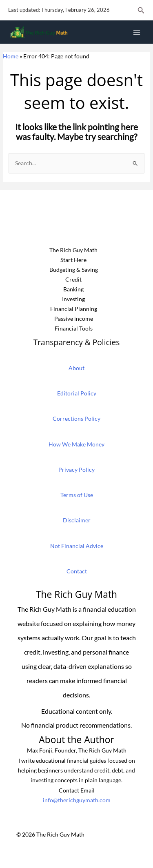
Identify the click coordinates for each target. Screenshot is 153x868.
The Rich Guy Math (73, 250)
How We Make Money (76, 444)
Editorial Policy (77, 393)
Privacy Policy (76, 470)
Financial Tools (74, 328)
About (76, 368)
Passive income (74, 319)
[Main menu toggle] (137, 32)
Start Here (73, 260)
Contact (77, 571)
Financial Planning (74, 309)
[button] (141, 10)
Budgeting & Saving (74, 270)
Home (11, 56)
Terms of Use (77, 495)
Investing (73, 299)
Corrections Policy (76, 418)
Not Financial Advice (77, 546)
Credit (73, 279)
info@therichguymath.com (77, 800)
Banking (73, 289)
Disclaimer (77, 520)
